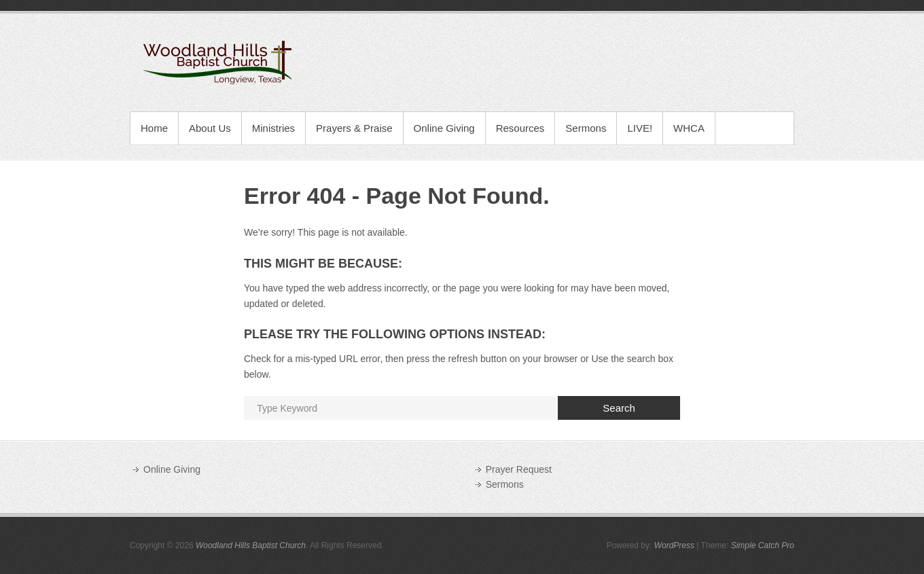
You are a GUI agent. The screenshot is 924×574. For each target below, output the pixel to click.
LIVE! (640, 128)
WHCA (689, 128)
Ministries (273, 128)
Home (154, 128)
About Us (210, 128)
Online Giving (444, 128)
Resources (520, 128)
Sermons (586, 128)
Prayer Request (519, 469)
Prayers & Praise (354, 128)
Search (619, 408)
